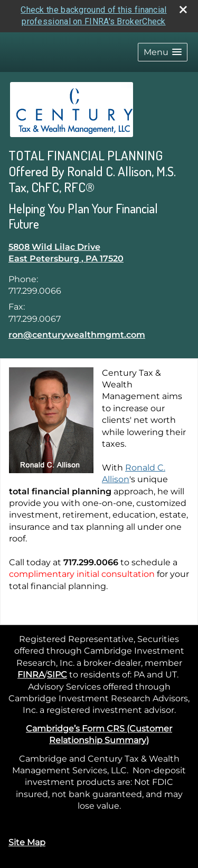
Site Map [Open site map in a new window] (27, 841)
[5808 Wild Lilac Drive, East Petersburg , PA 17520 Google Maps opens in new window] (66, 252)
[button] (163, 51)
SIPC (57, 673)
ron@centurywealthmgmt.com (77, 334)
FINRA (31, 673)
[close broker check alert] (183, 8)
